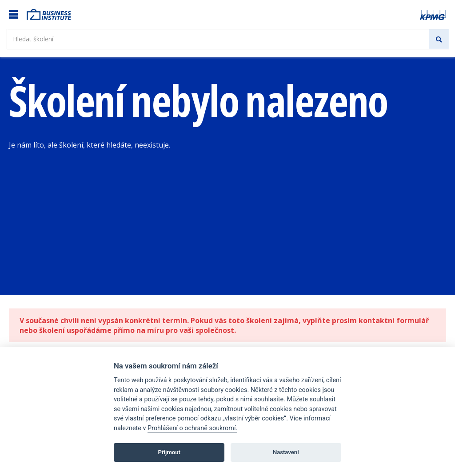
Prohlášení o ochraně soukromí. (192, 428)
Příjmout (169, 452)
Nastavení (286, 452)
